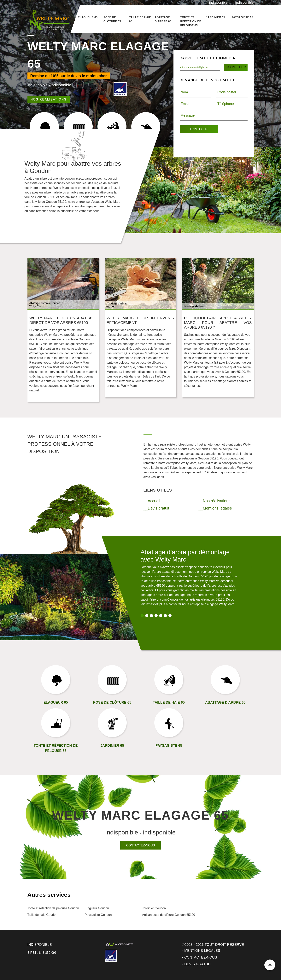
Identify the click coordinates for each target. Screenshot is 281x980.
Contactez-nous (140, 845)
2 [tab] (147, 616)
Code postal (227, 92)
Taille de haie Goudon (42, 915)
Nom (184, 92)
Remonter (270, 965)
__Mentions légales (215, 508)
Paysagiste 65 (242, 17)
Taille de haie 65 (140, 19)
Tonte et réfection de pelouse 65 (191, 21)
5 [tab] (161, 616)
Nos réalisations (49, 99)
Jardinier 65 (216, 17)
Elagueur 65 (88, 17)
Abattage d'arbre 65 (163, 19)
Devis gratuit (198, 964)
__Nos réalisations (215, 501)
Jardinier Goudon (154, 908)
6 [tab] (165, 616)
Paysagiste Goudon (98, 915)
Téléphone (226, 104)
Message (188, 115)
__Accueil (152, 501)
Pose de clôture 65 (112, 19)
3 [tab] (151, 616)
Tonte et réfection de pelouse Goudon (53, 908)
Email (185, 104)
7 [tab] (170, 616)
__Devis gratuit (156, 508)
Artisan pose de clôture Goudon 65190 (169, 915)
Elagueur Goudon (97, 908)
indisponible (218, 3)
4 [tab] (156, 616)
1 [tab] (142, 616)
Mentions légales (202, 951)
